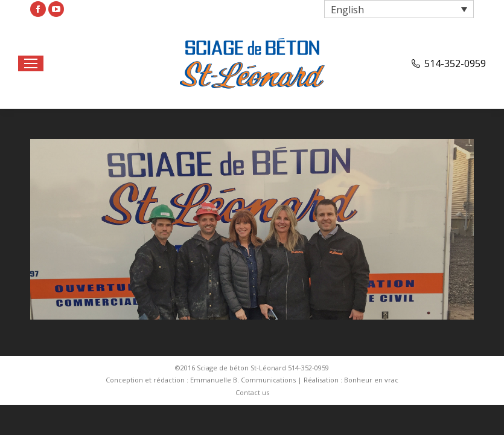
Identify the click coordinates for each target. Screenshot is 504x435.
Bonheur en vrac (371, 380)
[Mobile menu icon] (31, 63)
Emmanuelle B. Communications (243, 380)
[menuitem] (252, 393)
